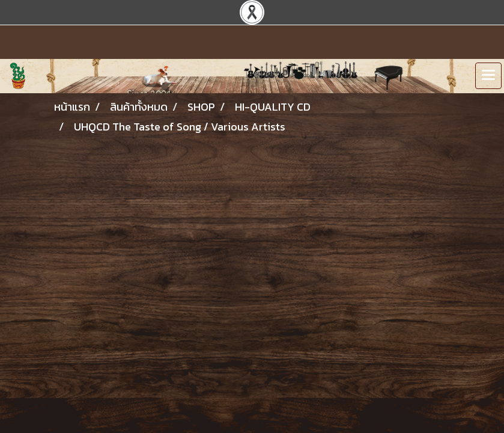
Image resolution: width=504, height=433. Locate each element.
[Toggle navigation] (488, 76)
